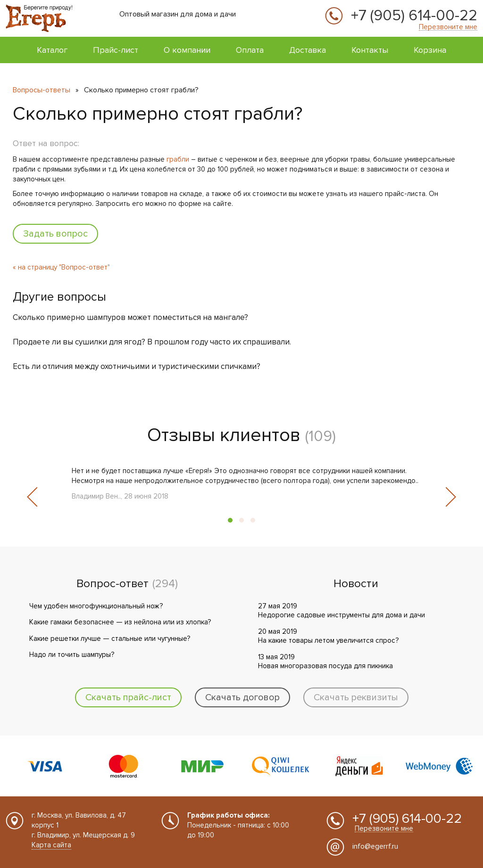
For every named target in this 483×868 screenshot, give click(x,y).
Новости (356, 584)
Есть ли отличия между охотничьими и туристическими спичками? (137, 366)
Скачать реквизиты (356, 697)
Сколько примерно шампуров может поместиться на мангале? (130, 317)
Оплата (250, 50)
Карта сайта (51, 845)
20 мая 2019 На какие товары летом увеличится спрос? (328, 636)
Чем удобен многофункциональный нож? (96, 606)
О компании (187, 50)
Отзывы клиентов (224, 435)
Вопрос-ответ (112, 584)
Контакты (370, 50)
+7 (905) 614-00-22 (414, 16)
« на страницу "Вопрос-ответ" (61, 267)
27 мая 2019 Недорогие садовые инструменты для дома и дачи (341, 611)
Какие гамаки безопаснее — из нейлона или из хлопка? (120, 622)
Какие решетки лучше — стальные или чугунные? (110, 639)
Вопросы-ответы (42, 90)
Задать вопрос (55, 234)
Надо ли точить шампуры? (72, 655)
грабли (178, 159)
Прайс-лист (116, 50)
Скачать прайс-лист (128, 697)
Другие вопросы (59, 297)
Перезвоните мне (448, 27)
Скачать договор (242, 697)
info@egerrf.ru (375, 846)
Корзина (430, 50)
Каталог (52, 50)
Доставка (308, 50)
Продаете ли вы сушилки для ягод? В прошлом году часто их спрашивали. (152, 342)
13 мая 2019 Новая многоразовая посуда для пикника (325, 662)
